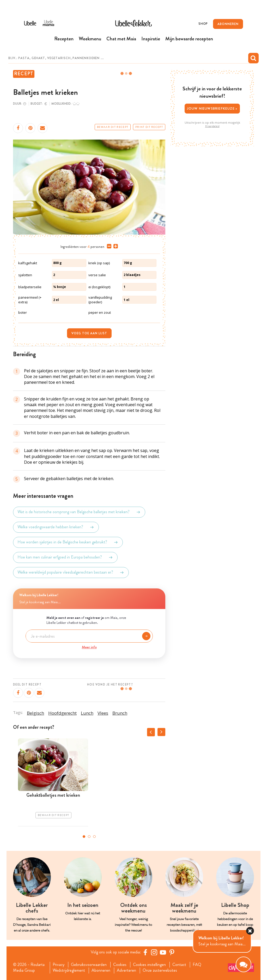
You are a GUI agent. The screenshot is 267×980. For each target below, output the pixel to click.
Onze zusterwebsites (160, 970)
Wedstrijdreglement (69, 970)
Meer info (89, 647)
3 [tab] (94, 837)
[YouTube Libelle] (163, 952)
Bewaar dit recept (113, 127)
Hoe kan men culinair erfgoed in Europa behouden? (65, 557)
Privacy (59, 965)
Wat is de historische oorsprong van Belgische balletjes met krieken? (79, 512)
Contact (179, 965)
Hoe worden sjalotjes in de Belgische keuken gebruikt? (68, 542)
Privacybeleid (212, 126)
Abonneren (101, 970)
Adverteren (126, 970)
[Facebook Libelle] (145, 952)
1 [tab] (84, 837)
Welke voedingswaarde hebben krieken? (56, 527)
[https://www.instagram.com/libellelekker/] (154, 952)
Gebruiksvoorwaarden (89, 965)
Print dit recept (149, 127)
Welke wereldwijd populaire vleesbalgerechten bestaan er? (71, 573)
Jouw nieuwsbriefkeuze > (212, 108)
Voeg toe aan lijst (89, 333)
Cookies (120, 965)
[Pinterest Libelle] (172, 952)
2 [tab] (89, 837)
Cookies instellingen (149, 965)
